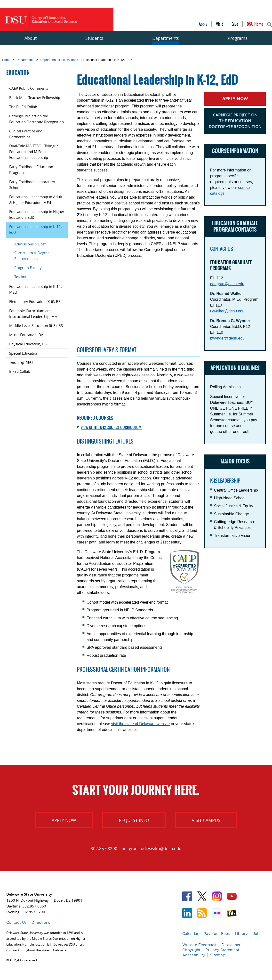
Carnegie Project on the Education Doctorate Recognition (235, 121)
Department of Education (57, 60)
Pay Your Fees (217, 934)
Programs (238, 38)
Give (235, 24)
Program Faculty (28, 267)
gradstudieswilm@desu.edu (155, 848)
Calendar (190, 934)
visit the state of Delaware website (141, 724)
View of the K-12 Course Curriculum (111, 427)
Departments (166, 38)
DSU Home (255, 24)
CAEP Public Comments (29, 88)
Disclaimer (231, 945)
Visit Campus (206, 820)
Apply (203, 24)
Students (94, 38)
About (31, 38)
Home (6, 60)
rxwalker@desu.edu (227, 311)
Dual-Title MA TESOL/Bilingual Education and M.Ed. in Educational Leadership (34, 152)
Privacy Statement (222, 950)
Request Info (134, 820)
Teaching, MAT (21, 362)
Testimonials (25, 276)
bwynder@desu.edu (228, 338)
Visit (219, 24)
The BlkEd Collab (23, 107)
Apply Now (235, 99)
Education (18, 73)
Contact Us (16, 922)
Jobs (257, 934)
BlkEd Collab (20, 371)
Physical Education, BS (28, 344)
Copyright (191, 950)
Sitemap (218, 955)
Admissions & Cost (30, 244)
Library (241, 934)
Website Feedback (199, 945)
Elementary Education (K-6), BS (35, 301)
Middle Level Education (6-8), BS (36, 325)
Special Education (24, 353)
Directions (41, 922)
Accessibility (194, 955)
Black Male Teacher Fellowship (35, 97)
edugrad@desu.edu (227, 284)
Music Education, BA (26, 335)
